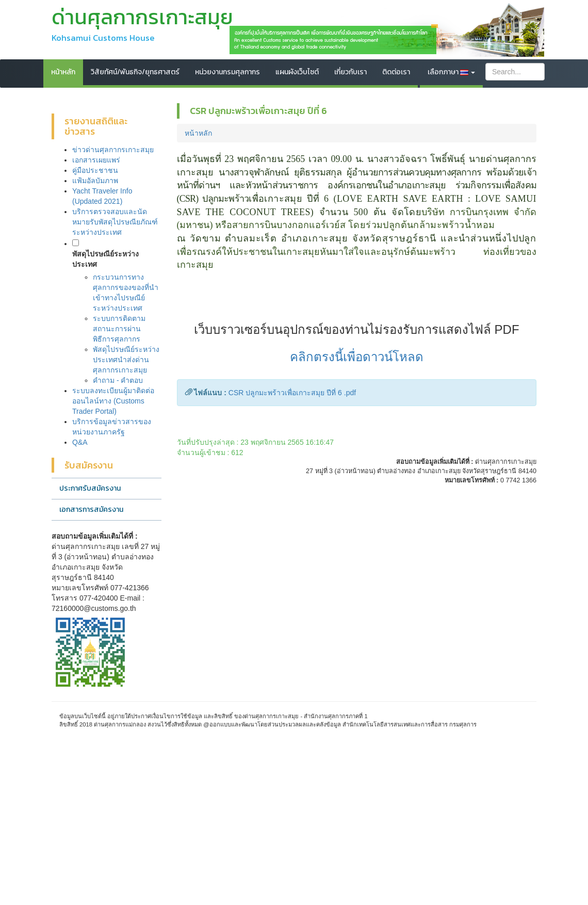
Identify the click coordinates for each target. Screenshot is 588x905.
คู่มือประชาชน (95, 170)
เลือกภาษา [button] (451, 72)
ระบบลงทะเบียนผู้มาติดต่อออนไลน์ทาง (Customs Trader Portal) (113, 401)
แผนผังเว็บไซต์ (297, 72)
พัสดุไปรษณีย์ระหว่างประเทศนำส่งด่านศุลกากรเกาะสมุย (126, 360)
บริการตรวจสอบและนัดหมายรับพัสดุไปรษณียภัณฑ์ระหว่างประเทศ (115, 222)
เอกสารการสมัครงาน (91, 510)
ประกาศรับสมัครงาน (90, 488)
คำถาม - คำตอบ (118, 380)
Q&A (80, 442)
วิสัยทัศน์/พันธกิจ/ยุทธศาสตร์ (135, 72)
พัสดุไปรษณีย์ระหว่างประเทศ (105, 259)
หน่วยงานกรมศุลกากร (227, 72)
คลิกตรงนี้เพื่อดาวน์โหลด (357, 357)
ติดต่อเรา (396, 72)
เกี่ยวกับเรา (350, 72)
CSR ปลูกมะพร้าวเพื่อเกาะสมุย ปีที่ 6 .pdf (292, 393)
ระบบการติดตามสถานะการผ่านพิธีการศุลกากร (119, 329)
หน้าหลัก (63, 72)
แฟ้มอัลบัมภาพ (95, 181)
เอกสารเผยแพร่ (96, 160)
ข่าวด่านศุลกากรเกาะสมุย (113, 150)
